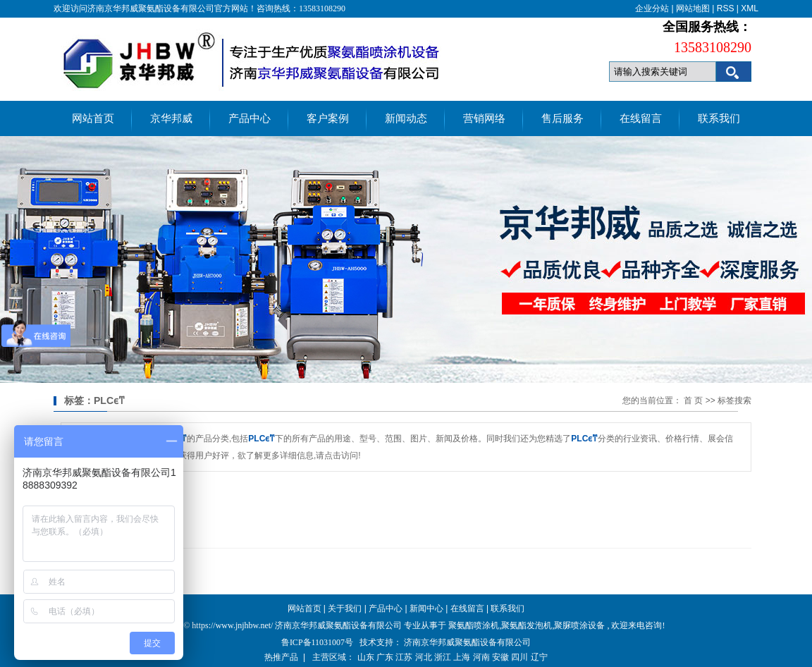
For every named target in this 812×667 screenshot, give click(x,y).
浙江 (443, 657)
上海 (462, 657)
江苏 (404, 657)
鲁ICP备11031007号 (317, 642)
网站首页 (93, 118)
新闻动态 (406, 118)
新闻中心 (426, 608)
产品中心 (250, 118)
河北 (424, 657)
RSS (726, 8)
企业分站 (652, 8)
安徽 (500, 657)
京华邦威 (171, 118)
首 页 (693, 400)
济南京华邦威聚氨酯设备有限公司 (467, 642)
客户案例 (328, 118)
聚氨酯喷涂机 (474, 625)
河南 (481, 657)
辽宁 (539, 657)
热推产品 (281, 657)
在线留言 (641, 118)
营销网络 (484, 118)
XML (750, 8)
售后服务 (562, 118)
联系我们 (719, 118)
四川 (519, 657)
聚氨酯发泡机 (527, 625)
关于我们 (345, 608)
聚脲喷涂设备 (579, 625)
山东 (366, 657)
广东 (385, 657)
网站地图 (693, 8)
